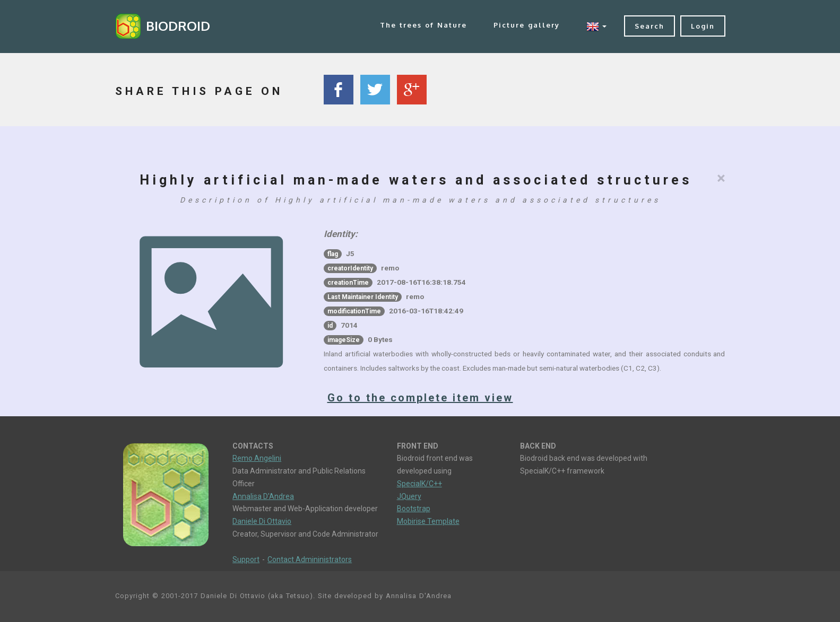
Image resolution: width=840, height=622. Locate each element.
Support (246, 559)
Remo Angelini (257, 458)
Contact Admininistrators (310, 559)
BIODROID (178, 26)
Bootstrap (414, 509)
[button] (596, 26)
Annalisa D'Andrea (263, 496)
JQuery (409, 496)
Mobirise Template (428, 521)
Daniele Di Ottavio (262, 521)
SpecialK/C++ (419, 484)
